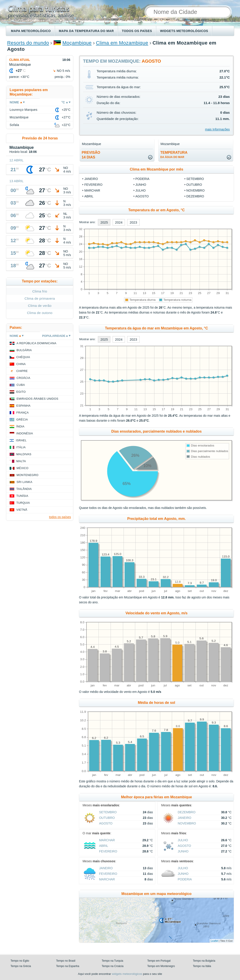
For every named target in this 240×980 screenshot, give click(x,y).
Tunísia (22, 496)
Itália (21, 447)
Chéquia (23, 357)
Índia (20, 426)
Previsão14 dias (91, 155)
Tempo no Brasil (66, 961)
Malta (21, 461)
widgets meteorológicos (127, 974)
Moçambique (77, 43)
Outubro (194, 185)
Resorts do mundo (28, 43)
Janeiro (91, 179)
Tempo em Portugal (159, 961)
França (22, 413)
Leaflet (214, 941)
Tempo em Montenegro (161, 966)
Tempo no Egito (20, 961)
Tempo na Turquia (112, 961)
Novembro (196, 190)
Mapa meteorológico (31, 31)
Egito (21, 392)
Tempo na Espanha (68, 966)
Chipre (22, 371)
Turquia (23, 503)
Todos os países (137, 31)
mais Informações (217, 129)
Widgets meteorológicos (184, 31)
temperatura (174, 155)
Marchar (92, 190)
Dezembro (195, 196)
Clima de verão (40, 306)
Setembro (195, 179)
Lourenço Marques (23, 110)
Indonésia (25, 433)
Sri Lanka (24, 482)
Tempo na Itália (202, 966)
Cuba (21, 385)
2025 (104, 222)
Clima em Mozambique (122, 43)
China (21, 364)
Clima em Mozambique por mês (157, 169)
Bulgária (24, 350)
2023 (133, 222)
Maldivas (24, 454)
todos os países (60, 517)
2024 (119, 222)
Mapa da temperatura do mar (86, 31)
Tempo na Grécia (21, 966)
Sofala (14, 125)
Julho (141, 190)
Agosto (142, 196)
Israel (21, 440)
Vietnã (22, 510)
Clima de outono (40, 313)
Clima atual (20, 60)
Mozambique (19, 117)
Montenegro (27, 475)
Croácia (23, 378)
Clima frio (40, 291)
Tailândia (24, 489)
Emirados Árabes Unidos (37, 399)
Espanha (23, 406)
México (22, 468)
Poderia (142, 179)
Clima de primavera (40, 298)
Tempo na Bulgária (204, 961)
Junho (141, 185)
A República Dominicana (36, 343)
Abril (89, 196)
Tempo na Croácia (113, 966)
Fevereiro (93, 185)
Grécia (22, 420)
